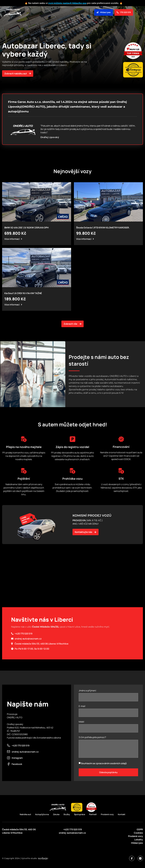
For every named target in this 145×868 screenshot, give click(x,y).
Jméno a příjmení (87, 691)
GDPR (140, 829)
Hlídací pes (137, 843)
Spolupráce (80, 814)
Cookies (138, 833)
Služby (67, 814)
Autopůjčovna (42, 814)
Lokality (139, 840)
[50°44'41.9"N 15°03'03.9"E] (72, 586)
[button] (137, 12)
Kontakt (122, 814)
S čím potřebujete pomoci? (92, 737)
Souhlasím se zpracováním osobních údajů (104, 763)
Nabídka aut (25, 814)
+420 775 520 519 (72, 829)
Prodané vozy (107, 814)
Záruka (56, 814)
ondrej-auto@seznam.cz (72, 833)
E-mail (82, 706)
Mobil (81, 722)
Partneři (93, 814)
